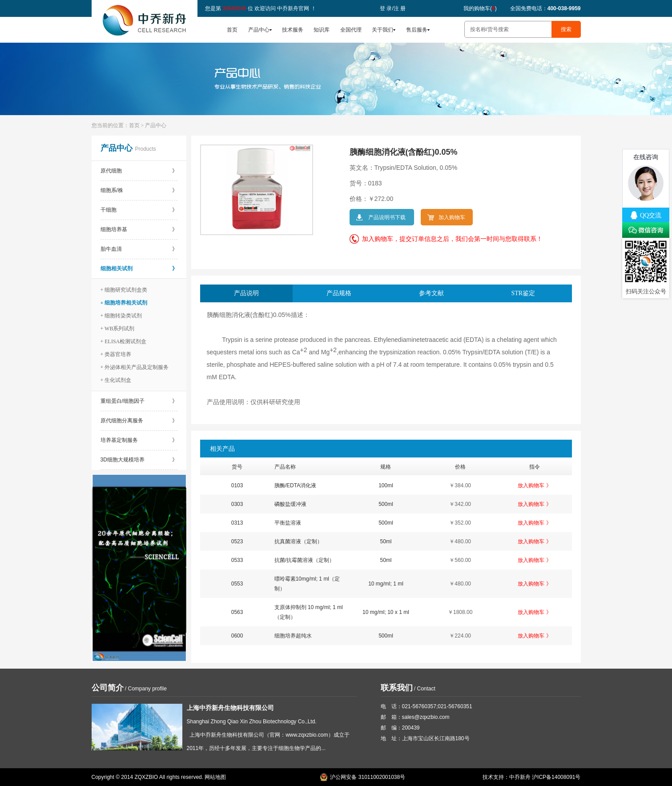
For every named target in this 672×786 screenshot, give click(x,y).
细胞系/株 (139, 190)
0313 (237, 523)
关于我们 (382, 30)
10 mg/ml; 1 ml (386, 584)
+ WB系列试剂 (118, 329)
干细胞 (139, 210)
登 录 (386, 8)
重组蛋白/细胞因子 (139, 401)
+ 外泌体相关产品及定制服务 (135, 367)
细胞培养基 (139, 229)
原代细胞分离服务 (139, 421)
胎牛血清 (139, 249)
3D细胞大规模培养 (139, 460)
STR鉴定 (523, 293)
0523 (237, 541)
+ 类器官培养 (116, 354)
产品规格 (339, 293)
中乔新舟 (520, 777)
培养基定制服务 (139, 440)
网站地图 (215, 777)
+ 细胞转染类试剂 (121, 316)
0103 (237, 485)
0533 (237, 560)
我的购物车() (480, 8)
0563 (237, 612)
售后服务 (417, 30)
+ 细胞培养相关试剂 (124, 303)
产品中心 (259, 30)
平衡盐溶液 (288, 523)
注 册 (400, 8)
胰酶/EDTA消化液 (295, 485)
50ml (386, 541)
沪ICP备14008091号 (556, 777)
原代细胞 (139, 171)
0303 (237, 504)
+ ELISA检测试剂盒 (124, 341)
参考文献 (431, 293)
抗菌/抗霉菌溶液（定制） (304, 560)
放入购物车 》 (534, 485)
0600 (237, 636)
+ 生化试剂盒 (116, 380)
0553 (237, 584)
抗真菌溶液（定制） (298, 541)
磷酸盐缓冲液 (290, 504)
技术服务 (293, 30)
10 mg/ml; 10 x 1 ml (386, 612)
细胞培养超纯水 (293, 636)
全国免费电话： (545, 8)
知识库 (322, 30)
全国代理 (351, 30)
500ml (386, 504)
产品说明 (246, 293)
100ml (386, 485)
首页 (232, 30)
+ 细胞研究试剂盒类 (124, 290)
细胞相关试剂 (139, 269)
